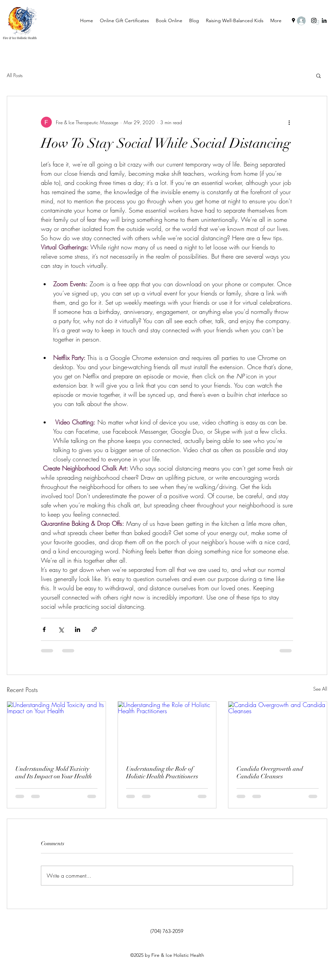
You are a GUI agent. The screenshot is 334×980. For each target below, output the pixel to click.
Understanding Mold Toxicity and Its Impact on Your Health (54, 773)
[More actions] (289, 122)
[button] (318, 75)
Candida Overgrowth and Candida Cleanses (270, 773)
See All (320, 689)
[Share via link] (94, 629)
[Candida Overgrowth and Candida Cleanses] (278, 729)
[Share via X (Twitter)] (61, 629)
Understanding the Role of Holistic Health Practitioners (162, 773)
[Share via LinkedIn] (78, 629)
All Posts (15, 75)
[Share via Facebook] (44, 629)
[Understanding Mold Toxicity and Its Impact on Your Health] (56, 729)
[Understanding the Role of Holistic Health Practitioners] (167, 729)
